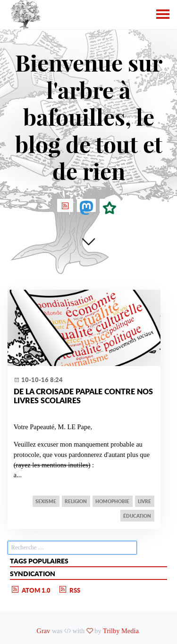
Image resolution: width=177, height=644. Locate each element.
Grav (44, 631)
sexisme (46, 501)
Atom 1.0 (30, 589)
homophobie (112, 501)
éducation (137, 516)
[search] (72, 548)
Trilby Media (121, 631)
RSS (69, 589)
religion (76, 501)
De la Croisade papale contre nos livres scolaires (83, 396)
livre (144, 501)
